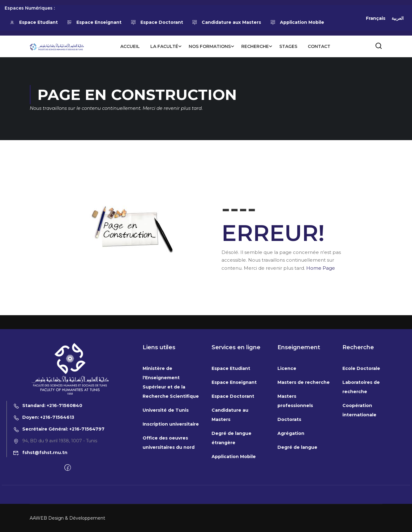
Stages (288, 46)
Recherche (255, 46)
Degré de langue (297, 504)
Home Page (321, 268)
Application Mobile (297, 22)
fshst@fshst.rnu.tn (40, 510)
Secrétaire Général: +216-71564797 (59, 486)
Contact (319, 46)
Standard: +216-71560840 (48, 463)
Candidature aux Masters (227, 22)
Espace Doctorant (157, 22)
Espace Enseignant (94, 22)
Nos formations (210, 46)
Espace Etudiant (34, 22)
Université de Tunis (166, 467)
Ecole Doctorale (361, 426)
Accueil (130, 46)
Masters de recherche (304, 440)
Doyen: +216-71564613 (44, 474)
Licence (287, 426)
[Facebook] (68, 525)
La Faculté (164, 46)
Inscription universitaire (171, 481)
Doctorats (289, 477)
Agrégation (291, 491)
